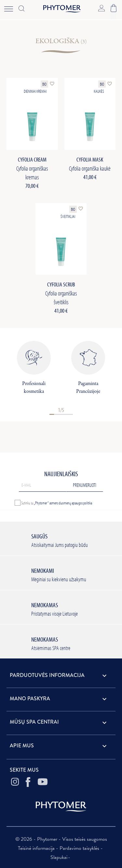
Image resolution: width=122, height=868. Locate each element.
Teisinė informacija (37, 848)
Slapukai (59, 857)
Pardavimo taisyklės (80, 848)
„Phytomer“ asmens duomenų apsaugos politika (63, 503)
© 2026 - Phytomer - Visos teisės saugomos (61, 839)
